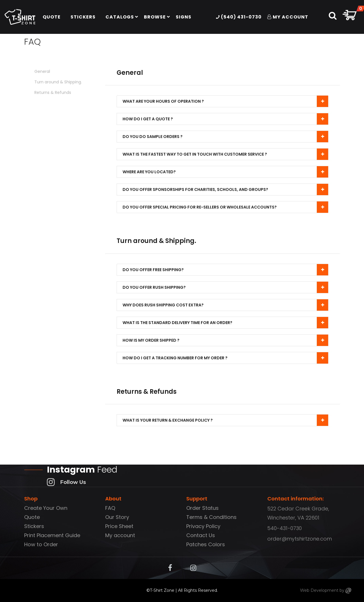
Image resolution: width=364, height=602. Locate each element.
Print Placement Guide (52, 535)
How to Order (41, 544)
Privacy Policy (203, 526)
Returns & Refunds (53, 92)
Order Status (202, 508)
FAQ (110, 508)
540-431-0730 (285, 528)
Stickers (34, 526)
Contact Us (201, 535)
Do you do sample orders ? (154, 137)
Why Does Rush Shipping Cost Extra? (165, 305)
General (42, 71)
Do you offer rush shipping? (156, 287)
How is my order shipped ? (152, 340)
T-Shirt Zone (162, 590)
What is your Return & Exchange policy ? (169, 420)
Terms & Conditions (211, 517)
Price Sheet (119, 526)
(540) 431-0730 (239, 17)
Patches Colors (206, 544)
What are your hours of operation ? (165, 101)
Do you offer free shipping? (155, 270)
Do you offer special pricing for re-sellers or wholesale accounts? (201, 207)
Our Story (117, 517)
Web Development (319, 590)
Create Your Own (46, 508)
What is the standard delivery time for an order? (179, 323)
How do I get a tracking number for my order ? (176, 358)
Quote (32, 517)
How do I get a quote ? (149, 119)
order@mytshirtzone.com (300, 539)
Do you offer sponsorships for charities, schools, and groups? (197, 189)
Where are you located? (151, 172)
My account (120, 535)
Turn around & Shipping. (58, 82)
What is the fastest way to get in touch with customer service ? (196, 154)
